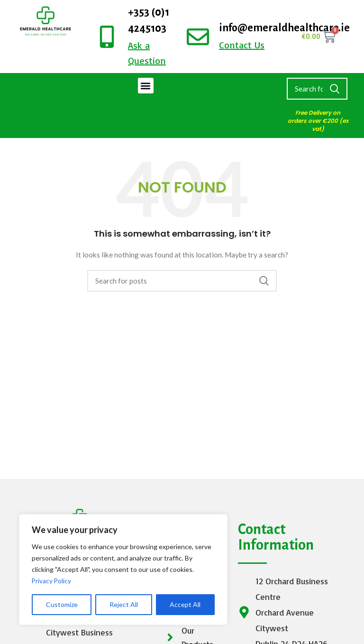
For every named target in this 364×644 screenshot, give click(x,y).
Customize (62, 604)
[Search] (317, 89)
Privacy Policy (52, 581)
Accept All (185, 604)
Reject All (124, 604)
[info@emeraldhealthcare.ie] (198, 37)
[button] (146, 86)
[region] (123, 570)
